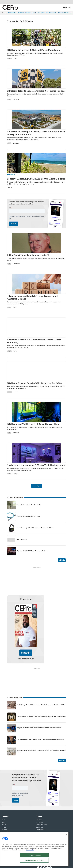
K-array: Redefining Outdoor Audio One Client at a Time (36, 179)
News (9, 100)
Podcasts (4, 816)
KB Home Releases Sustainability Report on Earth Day (35, 383)
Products (4, 806)
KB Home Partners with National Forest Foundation (34, 50)
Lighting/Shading (41, 811)
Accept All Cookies (34, 855)
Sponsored (5, 813)
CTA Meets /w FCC (51, 13)
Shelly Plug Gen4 (22, 539)
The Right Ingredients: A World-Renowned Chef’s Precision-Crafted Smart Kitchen (41, 686)
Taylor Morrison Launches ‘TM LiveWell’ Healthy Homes (36, 465)
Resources (5, 811)
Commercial (40, 803)
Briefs (10, 59)
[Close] (66, 835)
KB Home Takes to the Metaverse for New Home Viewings (36, 91)
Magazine (4, 829)
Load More (37, 486)
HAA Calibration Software (24, 13)
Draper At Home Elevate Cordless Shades (29, 505)
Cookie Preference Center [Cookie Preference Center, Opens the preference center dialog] (34, 860)
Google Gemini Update (39, 13)
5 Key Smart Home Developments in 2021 (28, 255)
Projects (4, 808)
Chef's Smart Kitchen (63, 13)
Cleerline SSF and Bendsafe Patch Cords (28, 516)
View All (62, 560)
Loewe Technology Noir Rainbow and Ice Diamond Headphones (35, 528)
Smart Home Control (42, 806)
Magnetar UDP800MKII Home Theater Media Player (32, 551)
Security (38, 813)
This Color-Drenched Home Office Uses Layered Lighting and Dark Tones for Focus (41, 698)
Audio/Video (40, 808)
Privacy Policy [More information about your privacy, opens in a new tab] (30, 850)
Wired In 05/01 (12, 13)
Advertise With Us (6, 824)
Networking (39, 801)
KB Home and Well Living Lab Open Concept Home (34, 424)
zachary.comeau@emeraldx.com (45, 831)
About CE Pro (5, 827)
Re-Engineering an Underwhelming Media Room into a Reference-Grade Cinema (40, 721)
